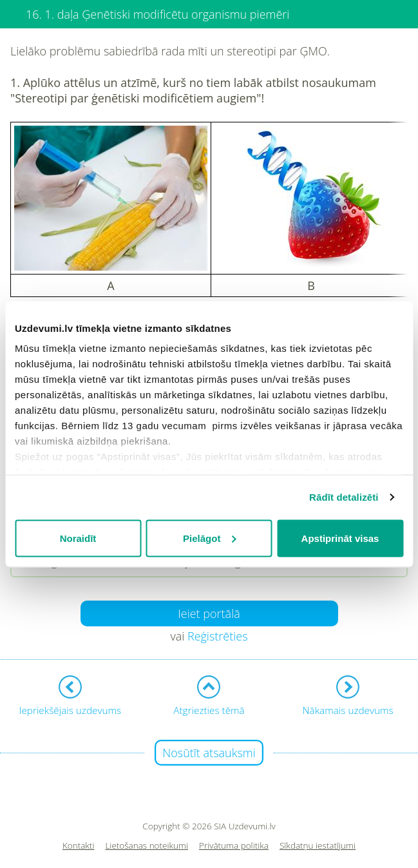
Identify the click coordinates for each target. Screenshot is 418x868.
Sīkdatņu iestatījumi (318, 846)
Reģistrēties (218, 636)
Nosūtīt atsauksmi (209, 753)
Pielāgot (209, 538)
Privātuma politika (234, 846)
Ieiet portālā (209, 613)
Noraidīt (78, 538)
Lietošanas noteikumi (147, 846)
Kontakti (79, 846)
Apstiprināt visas (340, 538)
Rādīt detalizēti (344, 497)
